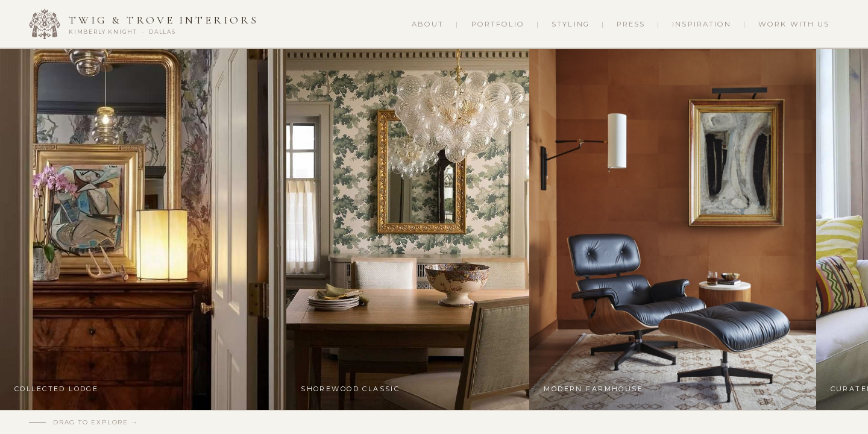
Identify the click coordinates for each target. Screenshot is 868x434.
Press (631, 24)
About (428, 24)
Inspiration (702, 24)
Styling (571, 24)
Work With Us (794, 24)
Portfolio (498, 24)
